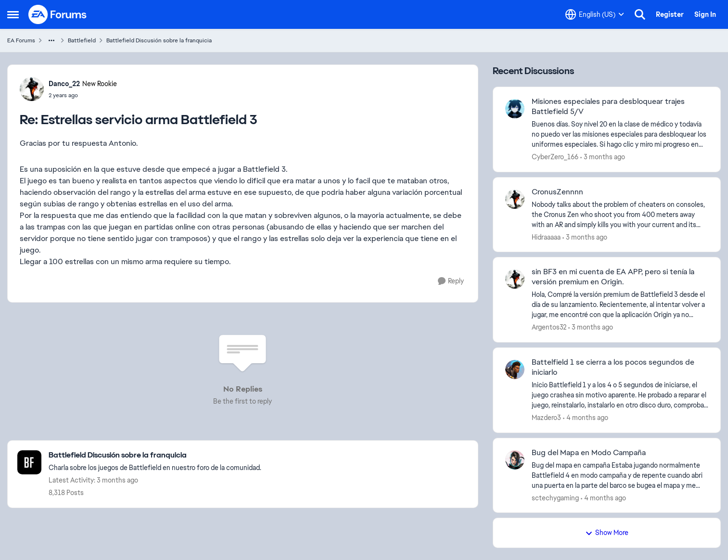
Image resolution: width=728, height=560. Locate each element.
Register (670, 14)
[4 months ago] (586, 418)
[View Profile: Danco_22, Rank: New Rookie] (32, 89)
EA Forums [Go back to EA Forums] (21, 40)
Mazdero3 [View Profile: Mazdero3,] (546, 418)
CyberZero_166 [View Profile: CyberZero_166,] (555, 157)
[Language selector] (595, 14)
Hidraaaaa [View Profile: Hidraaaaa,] (546, 237)
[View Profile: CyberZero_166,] (515, 109)
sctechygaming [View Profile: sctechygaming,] (555, 497)
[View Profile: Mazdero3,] (515, 369)
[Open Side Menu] (13, 14)
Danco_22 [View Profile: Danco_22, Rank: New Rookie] (64, 84)
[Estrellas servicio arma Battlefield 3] (83, 95)
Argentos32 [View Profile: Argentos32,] (549, 327)
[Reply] (451, 281)
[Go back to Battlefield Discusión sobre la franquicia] (155, 455)
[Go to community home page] (58, 14)
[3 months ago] (603, 157)
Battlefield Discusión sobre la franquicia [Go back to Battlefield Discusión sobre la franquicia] (159, 40)
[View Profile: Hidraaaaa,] (515, 199)
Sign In (705, 14)
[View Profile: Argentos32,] (515, 279)
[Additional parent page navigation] (51, 40)
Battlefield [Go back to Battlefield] (82, 40)
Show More (607, 533)
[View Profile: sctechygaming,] (515, 460)
